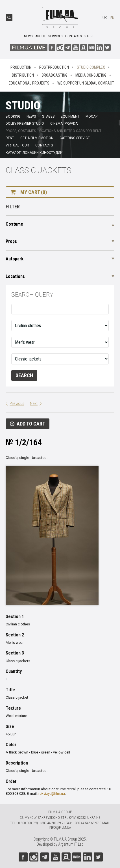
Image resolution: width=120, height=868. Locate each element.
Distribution (23, 75)
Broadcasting (55, 75)
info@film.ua (60, 827)
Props (11, 241)
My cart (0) (34, 192)
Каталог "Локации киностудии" (35, 153)
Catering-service (75, 138)
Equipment (70, 116)
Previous (17, 403)
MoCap (91, 116)
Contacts (74, 36)
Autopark (15, 259)
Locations (15, 276)
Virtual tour (17, 145)
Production (21, 67)
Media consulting (91, 75)
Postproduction (54, 67)
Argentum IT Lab (71, 844)
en (112, 18)
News (28, 36)
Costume (14, 224)
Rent (10, 138)
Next (34, 403)
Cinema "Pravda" (64, 124)
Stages (48, 116)
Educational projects (29, 83)
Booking (13, 116)
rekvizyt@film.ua (52, 793)
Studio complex (91, 67)
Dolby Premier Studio (25, 124)
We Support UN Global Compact (86, 83)
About (41, 36)
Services (55, 36)
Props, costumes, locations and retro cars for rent (54, 131)
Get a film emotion (37, 138)
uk (105, 18)
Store (89, 36)
